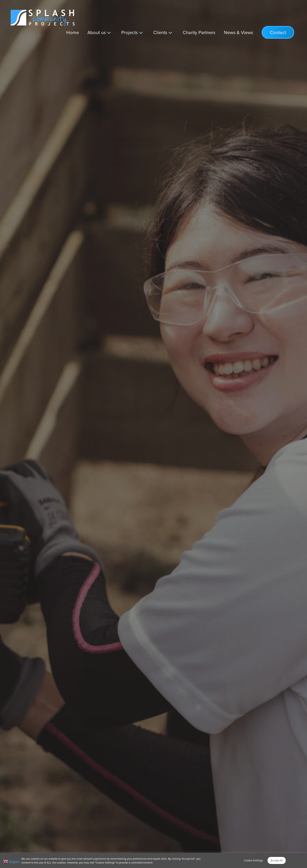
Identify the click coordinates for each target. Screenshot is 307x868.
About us (97, 32)
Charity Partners (199, 32)
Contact (278, 32)
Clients (160, 32)
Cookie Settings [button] (253, 860)
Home (73, 32)
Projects (130, 32)
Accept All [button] (277, 860)
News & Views (238, 32)
